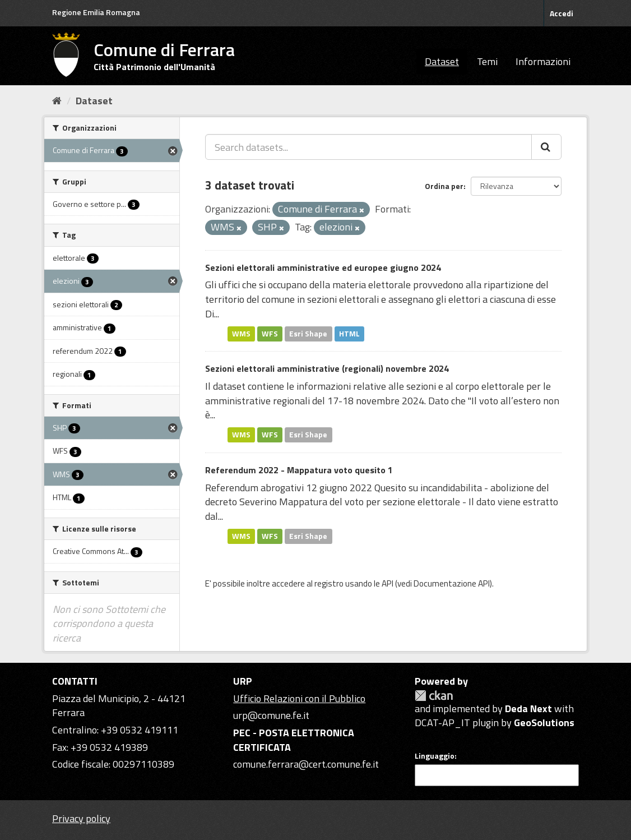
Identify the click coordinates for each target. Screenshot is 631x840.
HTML (349, 334)
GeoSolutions (544, 723)
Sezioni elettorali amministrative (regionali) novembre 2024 (327, 368)
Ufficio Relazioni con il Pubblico (299, 698)
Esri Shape (308, 334)
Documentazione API (452, 583)
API (388, 583)
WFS (270, 334)
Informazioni (543, 61)
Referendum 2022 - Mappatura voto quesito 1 (299, 470)
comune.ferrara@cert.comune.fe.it (306, 764)
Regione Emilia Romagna (96, 12)
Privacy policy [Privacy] (81, 818)
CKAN (434, 696)
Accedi (562, 13)
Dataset (442, 61)
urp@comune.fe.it (271, 715)
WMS (241, 334)
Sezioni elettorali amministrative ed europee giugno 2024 (323, 267)
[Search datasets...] (368, 147)
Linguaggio (435, 756)
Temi (487, 61)
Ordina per (444, 186)
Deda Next (528, 709)
